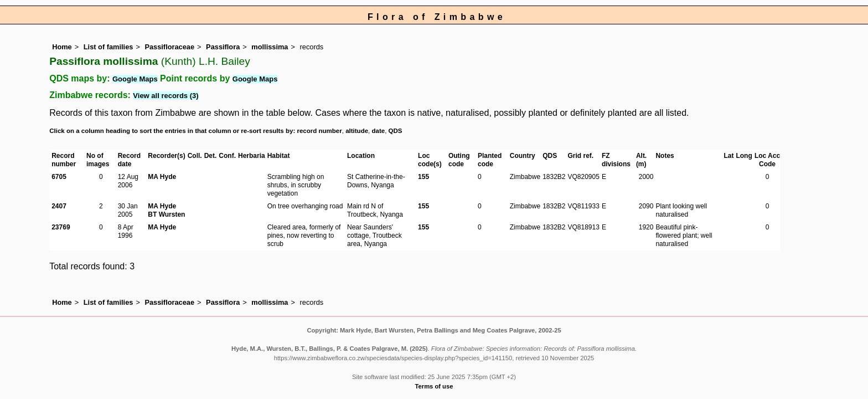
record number (319, 131)
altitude (357, 131)
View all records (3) (166, 96)
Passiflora (223, 47)
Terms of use (434, 386)
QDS (396, 131)
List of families (108, 47)
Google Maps (135, 79)
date (379, 131)
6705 (59, 177)
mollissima (270, 47)
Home (62, 47)
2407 (59, 206)
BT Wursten (166, 214)
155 (423, 177)
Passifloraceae (169, 47)
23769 (61, 227)
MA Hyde (162, 177)
